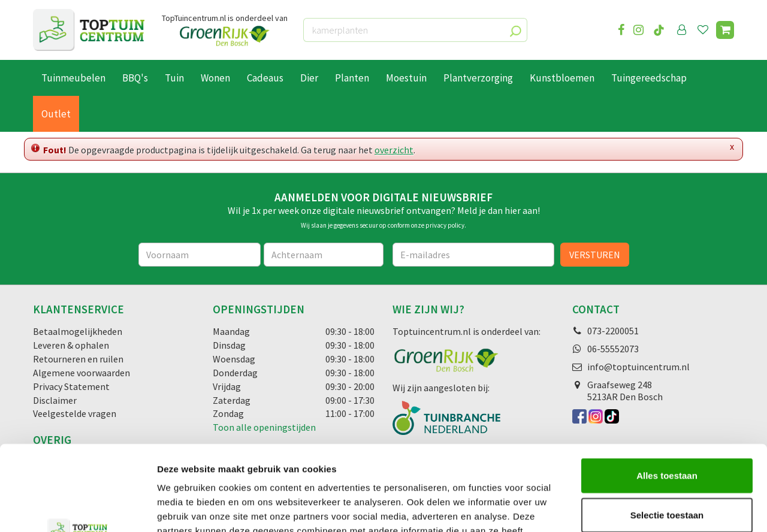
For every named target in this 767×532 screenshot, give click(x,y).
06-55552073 (613, 349)
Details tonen (647, 508)
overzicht (394, 150)
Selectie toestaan (667, 430)
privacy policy (445, 225)
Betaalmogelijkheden (78, 331)
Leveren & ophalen (71, 345)
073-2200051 (613, 331)
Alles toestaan (667, 390)
